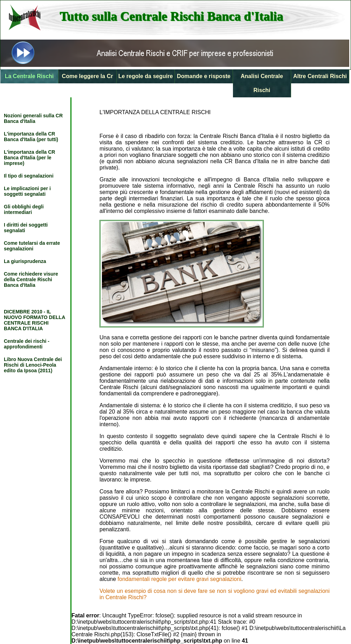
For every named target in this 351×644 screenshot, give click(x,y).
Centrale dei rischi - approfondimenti (27, 344)
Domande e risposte (204, 76)
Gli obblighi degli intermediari (24, 209)
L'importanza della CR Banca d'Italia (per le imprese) (29, 158)
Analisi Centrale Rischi (262, 83)
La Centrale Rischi (29, 76)
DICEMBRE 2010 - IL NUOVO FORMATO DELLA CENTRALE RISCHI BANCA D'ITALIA (35, 320)
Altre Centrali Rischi (320, 76)
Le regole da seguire (146, 76)
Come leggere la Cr (88, 76)
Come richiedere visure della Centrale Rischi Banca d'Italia (31, 279)
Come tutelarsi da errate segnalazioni (32, 246)
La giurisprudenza (25, 261)
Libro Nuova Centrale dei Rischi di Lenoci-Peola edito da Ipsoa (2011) (33, 365)
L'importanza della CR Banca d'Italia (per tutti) (31, 137)
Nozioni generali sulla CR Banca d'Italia (33, 118)
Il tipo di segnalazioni (29, 176)
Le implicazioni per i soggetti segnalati (27, 191)
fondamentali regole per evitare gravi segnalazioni (180, 579)
